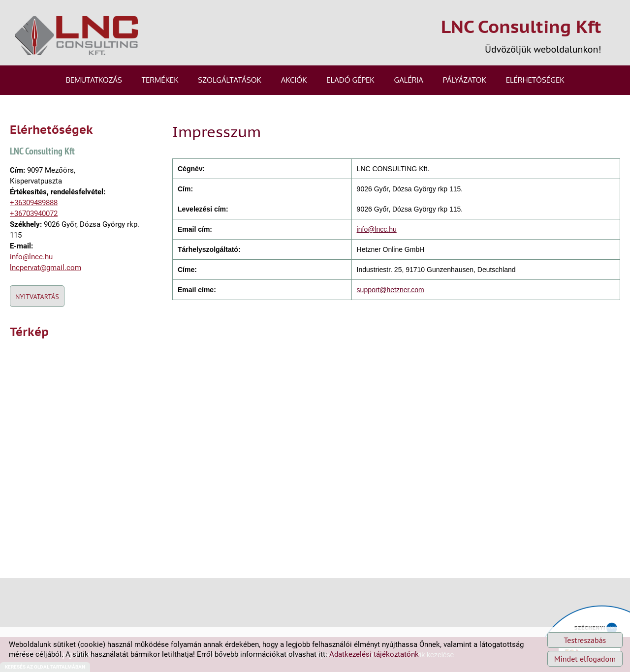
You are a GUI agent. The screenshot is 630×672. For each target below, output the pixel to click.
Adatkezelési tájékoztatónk (374, 654)
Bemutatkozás (94, 80)
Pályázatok (465, 80)
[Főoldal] (76, 35)
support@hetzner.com (391, 290)
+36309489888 (34, 203)
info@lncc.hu (31, 257)
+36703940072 (34, 214)
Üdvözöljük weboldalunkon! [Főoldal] (521, 35)
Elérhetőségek (535, 80)
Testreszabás (585, 640)
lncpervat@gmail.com (46, 268)
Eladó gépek (350, 80)
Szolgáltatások (229, 80)
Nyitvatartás (37, 297)
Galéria (408, 80)
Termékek (160, 80)
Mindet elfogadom (585, 659)
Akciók (294, 80)
